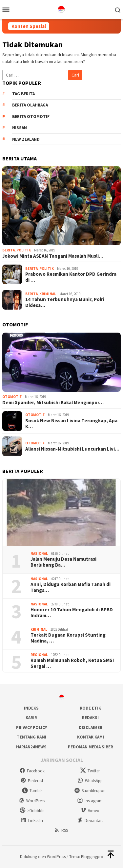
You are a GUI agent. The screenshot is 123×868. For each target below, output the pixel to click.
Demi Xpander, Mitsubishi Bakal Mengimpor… (53, 403)
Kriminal (48, 294)
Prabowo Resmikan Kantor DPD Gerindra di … (71, 277)
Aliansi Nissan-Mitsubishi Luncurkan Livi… (72, 449)
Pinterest (32, 781)
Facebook (32, 771)
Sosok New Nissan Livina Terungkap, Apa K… (71, 424)
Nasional (39, 553)
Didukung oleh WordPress (43, 857)
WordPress (32, 801)
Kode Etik (90, 708)
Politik (24, 250)
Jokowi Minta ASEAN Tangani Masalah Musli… (53, 256)
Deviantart (90, 821)
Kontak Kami (91, 737)
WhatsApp (90, 781)
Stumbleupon (90, 791)
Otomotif (12, 397)
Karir (31, 718)
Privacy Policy (31, 727)
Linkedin (32, 821)
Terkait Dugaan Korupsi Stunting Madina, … (68, 638)
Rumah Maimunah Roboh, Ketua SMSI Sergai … (72, 663)
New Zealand (26, 139)
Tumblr (32, 791)
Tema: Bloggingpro (86, 857)
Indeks (31, 708)
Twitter (90, 771)
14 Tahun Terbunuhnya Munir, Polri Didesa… (65, 302)
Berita (9, 250)
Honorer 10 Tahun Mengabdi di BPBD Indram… (72, 613)
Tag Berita (23, 94)
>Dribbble (32, 811)
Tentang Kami (31, 737)
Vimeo (90, 811)
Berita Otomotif (31, 117)
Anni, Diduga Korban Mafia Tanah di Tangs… (71, 587)
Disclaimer (91, 727)
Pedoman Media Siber (91, 747)
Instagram (90, 801)
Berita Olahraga (30, 105)
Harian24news (31, 747)
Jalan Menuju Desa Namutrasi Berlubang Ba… (63, 562)
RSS (61, 830)
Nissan (20, 128)
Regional (39, 655)
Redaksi (90, 718)
